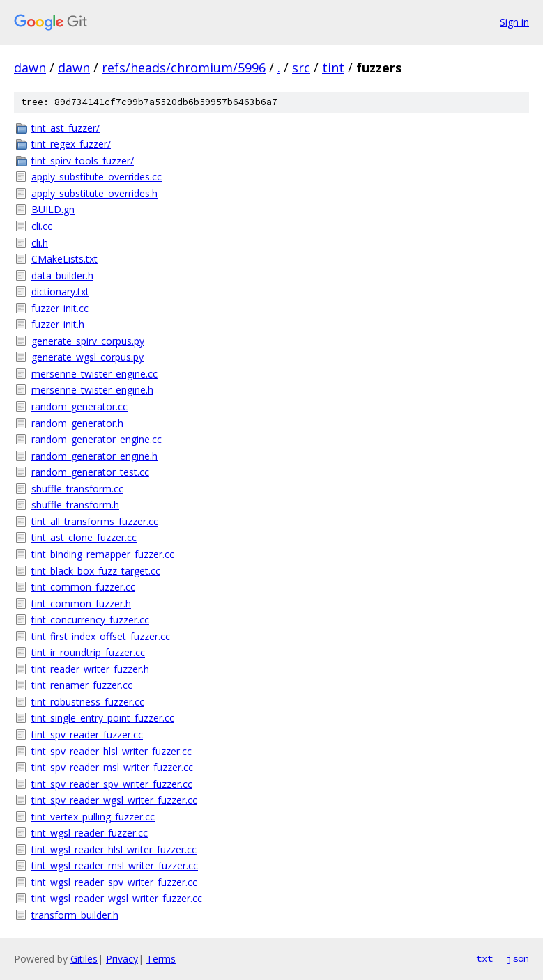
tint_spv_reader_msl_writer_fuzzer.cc (112, 767)
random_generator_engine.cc (97, 439)
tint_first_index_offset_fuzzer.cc (101, 636)
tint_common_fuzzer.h (81, 604)
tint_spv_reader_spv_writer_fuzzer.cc (112, 784)
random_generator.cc (79, 406)
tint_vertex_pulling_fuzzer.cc (93, 817)
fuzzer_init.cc (60, 308)
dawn (30, 68)
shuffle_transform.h (75, 505)
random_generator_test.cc (90, 472)
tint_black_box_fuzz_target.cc (96, 571)
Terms (161, 959)
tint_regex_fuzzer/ (71, 144)
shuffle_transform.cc (77, 489)
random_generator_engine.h (94, 456)
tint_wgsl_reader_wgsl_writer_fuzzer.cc (117, 898)
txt (484, 958)
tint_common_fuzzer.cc (83, 587)
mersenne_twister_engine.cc (94, 374)
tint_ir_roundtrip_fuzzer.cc (88, 652)
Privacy (122, 959)
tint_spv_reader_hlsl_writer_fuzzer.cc (112, 751)
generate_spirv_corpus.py (88, 341)
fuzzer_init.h (58, 324)
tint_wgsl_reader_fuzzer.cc (90, 833)
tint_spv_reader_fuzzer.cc (87, 734)
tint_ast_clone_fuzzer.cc (84, 537)
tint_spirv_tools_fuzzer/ (83, 161)
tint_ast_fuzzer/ (66, 128)
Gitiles (84, 959)
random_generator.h (77, 423)
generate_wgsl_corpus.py (87, 357)
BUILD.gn (53, 209)
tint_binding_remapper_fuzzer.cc (103, 554)
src (301, 68)
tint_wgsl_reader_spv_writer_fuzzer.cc (114, 882)
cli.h (40, 243)
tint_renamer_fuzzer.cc (82, 685)
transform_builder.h (75, 915)
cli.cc (42, 226)
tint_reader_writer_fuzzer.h (90, 669)
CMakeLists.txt (64, 259)
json (518, 958)
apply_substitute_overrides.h (94, 193)
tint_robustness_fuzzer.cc (88, 702)
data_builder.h (62, 275)
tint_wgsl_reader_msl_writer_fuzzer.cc (115, 865)
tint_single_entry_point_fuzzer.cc (103, 718)
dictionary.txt (60, 291)
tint (333, 68)
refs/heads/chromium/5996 (184, 68)
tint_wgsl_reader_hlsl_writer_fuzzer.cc (114, 849)
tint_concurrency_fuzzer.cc (90, 620)
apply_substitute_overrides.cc (97, 177)
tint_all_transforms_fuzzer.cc (95, 521)
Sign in (514, 22)
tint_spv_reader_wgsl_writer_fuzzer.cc (114, 800)
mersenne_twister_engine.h (92, 390)
